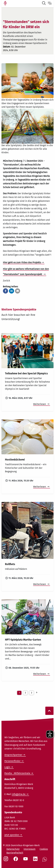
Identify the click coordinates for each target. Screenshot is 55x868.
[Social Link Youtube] (26, 860)
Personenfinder (12, 761)
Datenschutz (13, 849)
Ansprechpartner (13, 755)
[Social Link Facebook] (16, 860)
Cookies (44, 849)
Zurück (6, 281)
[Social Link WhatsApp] (45, 861)
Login (7, 767)
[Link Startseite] (5, 4)
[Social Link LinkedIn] (36, 860)
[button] (5, 291)
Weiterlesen (40, 404)
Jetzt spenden (12, 835)
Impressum (30, 849)
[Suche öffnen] (44, 4)
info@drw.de (19, 794)
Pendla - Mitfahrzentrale (17, 773)
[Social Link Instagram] (6, 860)
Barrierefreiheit (15, 853)
